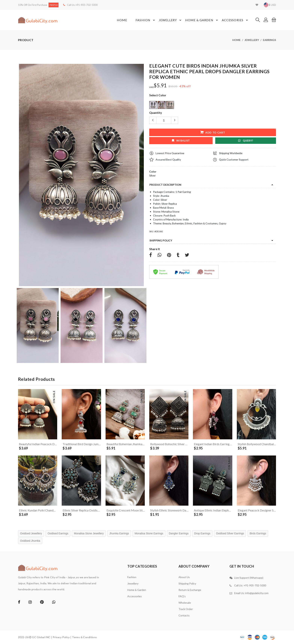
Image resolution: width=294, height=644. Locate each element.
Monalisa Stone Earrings (149, 533)
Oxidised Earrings (58, 533)
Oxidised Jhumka (30, 541)
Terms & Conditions (84, 637)
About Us (184, 577)
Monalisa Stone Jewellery (89, 533)
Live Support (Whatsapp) (249, 578)
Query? (246, 141)
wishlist (181, 141)
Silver (152, 175)
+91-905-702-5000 (87, 5)
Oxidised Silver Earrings (230, 533)
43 (181, 86)
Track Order (186, 609)
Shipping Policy (161, 240)
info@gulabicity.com (257, 593)
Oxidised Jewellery (31, 533)
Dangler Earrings (179, 533)
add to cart (213, 132)
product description (165, 185)
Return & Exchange (190, 590)
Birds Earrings (258, 533)
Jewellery (171, 20)
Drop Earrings (202, 533)
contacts (184, 615)
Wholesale (185, 603)
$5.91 (160, 86)
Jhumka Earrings (119, 533)
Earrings (269, 40)
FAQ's (182, 596)
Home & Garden (202, 20)
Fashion (146, 20)
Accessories (235, 20)
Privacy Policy (61, 637)
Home (122, 20)
